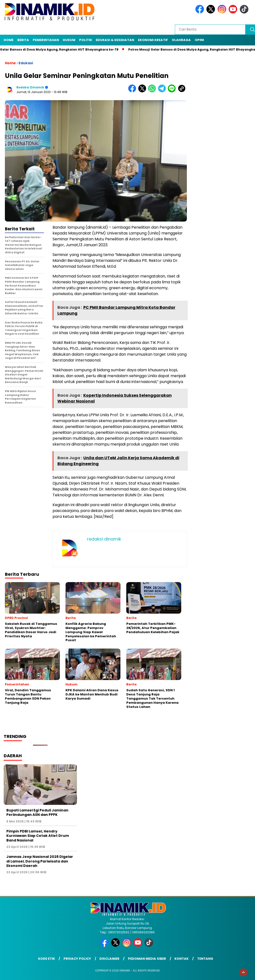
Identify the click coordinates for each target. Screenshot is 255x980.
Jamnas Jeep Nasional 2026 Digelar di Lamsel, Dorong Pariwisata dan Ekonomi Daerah (40, 861)
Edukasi (26, 63)
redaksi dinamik (30, 87)
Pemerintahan (46, 40)
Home (9, 40)
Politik (86, 40)
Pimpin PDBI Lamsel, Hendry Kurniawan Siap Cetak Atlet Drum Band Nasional (38, 836)
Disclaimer (109, 959)
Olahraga (181, 40)
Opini (199, 40)
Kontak (181, 959)
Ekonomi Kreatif (153, 40)
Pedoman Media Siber (147, 959)
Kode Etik (47, 959)
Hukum (69, 40)
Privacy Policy (77, 959)
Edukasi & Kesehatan (115, 40)
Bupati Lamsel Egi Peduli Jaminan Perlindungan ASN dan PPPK (37, 812)
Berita (23, 40)
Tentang (205, 959)
